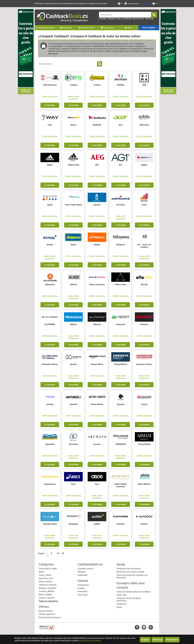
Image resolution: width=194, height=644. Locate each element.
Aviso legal (83, 595)
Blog (128, 28)
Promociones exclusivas (50, 617)
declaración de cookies (90, 641)
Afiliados (82, 572)
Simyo (119, 19)
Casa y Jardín (45, 575)
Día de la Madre (149, 28)
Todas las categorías (48, 601)
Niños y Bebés (45, 595)
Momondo (150, 19)
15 (58, 553)
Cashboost (121, 604)
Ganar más (122, 595)
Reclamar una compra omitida (130, 572)
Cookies (81, 588)
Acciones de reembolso (45, 28)
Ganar (119, 607)
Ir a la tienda (50, 105)
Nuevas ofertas (46, 611)
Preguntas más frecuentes (129, 569)
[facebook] (137, 627)
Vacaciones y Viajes (48, 569)
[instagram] (151, 627)
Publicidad (82, 575)
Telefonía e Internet (48, 585)
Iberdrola (111, 19)
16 (63, 553)
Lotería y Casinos (47, 598)
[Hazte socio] (145, 4)
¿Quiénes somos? (86, 569)
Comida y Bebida (46, 591)
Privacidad (82, 591)
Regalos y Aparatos (48, 588)
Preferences (172, 640)
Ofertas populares (47, 614)
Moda (41, 572)
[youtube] (144, 627)
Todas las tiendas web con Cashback (134, 592)
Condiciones (83, 585)
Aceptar (145, 640)
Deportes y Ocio (46, 578)
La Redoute (127, 19)
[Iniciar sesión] (131, 4)
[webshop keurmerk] (47, 629)
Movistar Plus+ (138, 19)
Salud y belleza (46, 582)
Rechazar (157, 640)
